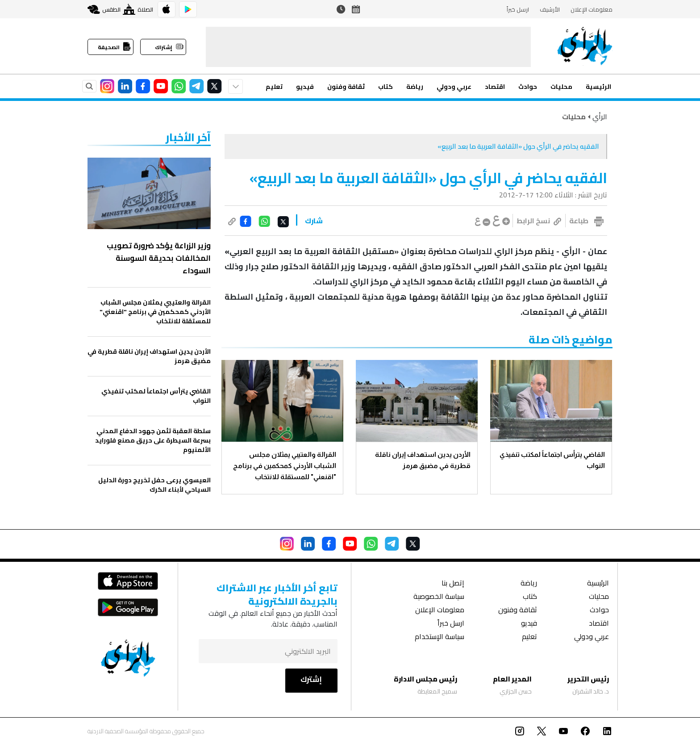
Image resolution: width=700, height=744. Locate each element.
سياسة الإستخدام (440, 637)
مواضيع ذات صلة (571, 340)
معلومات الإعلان (592, 9)
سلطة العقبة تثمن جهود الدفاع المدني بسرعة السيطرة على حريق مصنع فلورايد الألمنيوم (153, 441)
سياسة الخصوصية (439, 597)
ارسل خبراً (518, 9)
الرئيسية (598, 87)
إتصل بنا (453, 584)
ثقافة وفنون (346, 87)
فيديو (305, 87)
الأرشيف (550, 9)
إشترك (311, 679)
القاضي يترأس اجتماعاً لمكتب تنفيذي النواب (552, 460)
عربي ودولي (454, 87)
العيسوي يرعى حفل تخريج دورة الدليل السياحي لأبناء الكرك (154, 485)
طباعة (579, 221)
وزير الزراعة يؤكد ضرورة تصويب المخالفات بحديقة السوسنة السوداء (159, 258)
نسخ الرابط (539, 221)
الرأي (600, 117)
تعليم (274, 87)
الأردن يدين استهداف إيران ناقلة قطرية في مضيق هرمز (423, 460)
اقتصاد (495, 87)
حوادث (528, 87)
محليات (561, 87)
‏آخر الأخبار (188, 137)
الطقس (104, 9)
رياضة (415, 87)
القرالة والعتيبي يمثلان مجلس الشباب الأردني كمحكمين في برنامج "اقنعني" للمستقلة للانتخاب (285, 466)
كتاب (385, 87)
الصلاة (138, 9)
